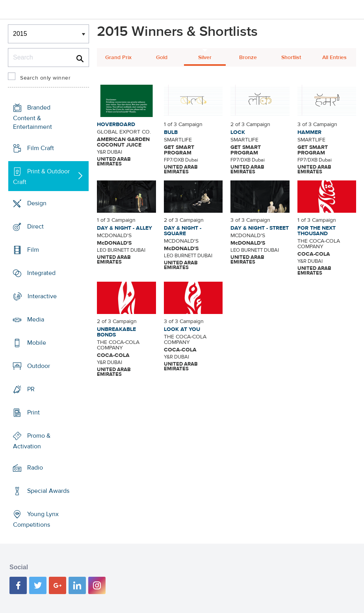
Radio (35, 468)
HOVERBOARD (116, 124)
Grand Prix (118, 58)
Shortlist (291, 58)
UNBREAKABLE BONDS (116, 332)
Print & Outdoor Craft (41, 177)
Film (33, 250)
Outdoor (39, 366)
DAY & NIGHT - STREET (260, 228)
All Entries (334, 58)
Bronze (248, 58)
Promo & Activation (32, 441)
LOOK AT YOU (182, 329)
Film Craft (41, 148)
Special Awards (48, 491)
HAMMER (309, 132)
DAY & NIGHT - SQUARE (183, 231)
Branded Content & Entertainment (32, 117)
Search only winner (45, 78)
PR (31, 389)
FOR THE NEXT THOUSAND (317, 231)
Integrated (41, 273)
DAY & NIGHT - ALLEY (124, 228)
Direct (35, 227)
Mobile (37, 343)
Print (33, 412)
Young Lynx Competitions (36, 519)
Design (37, 203)
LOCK (238, 132)
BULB (171, 132)
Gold (162, 58)
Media (36, 320)
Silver (205, 58)
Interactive (42, 296)
